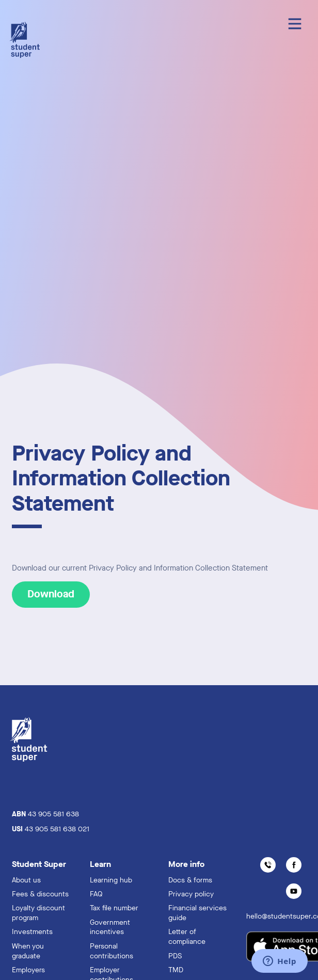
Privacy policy (191, 894)
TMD (176, 970)
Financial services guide (197, 913)
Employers (28, 970)
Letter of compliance (187, 937)
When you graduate (28, 951)
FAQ (96, 894)
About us (26, 880)
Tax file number (114, 908)
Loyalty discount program (38, 913)
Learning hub (111, 880)
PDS (175, 956)
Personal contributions (112, 951)
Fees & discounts (40, 894)
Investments (32, 932)
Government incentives (110, 927)
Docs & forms (190, 880)
